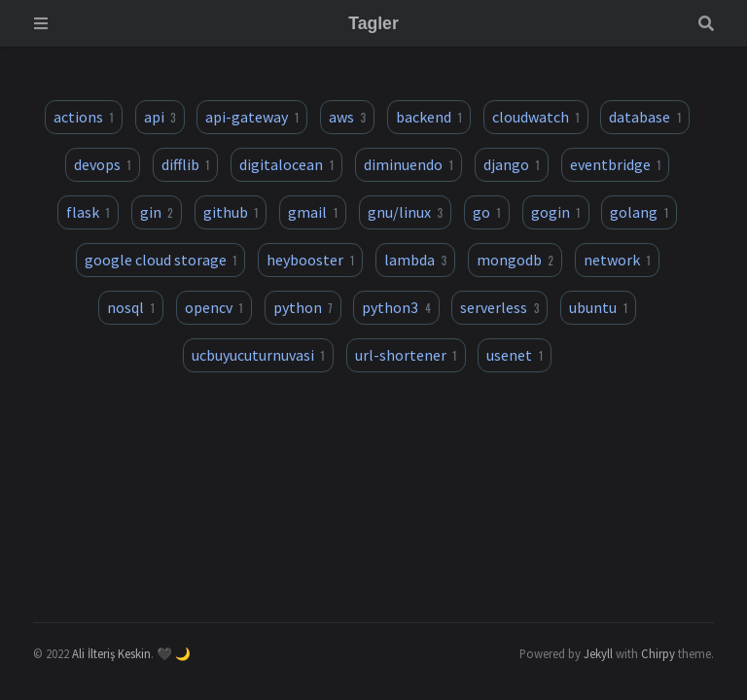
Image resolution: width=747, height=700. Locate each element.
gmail (313, 212)
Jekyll (598, 653)
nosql (131, 307)
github (231, 212)
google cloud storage (161, 260)
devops (103, 164)
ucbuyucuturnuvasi (258, 355)
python (303, 307)
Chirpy (658, 653)
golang (639, 212)
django (512, 164)
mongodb (515, 260)
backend (429, 117)
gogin (556, 212)
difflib (186, 164)
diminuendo (409, 164)
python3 (396, 307)
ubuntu (598, 307)
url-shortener (406, 355)
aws (347, 117)
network (617, 260)
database (645, 117)
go (487, 212)
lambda (415, 260)
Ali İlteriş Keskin (111, 653)
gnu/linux (405, 212)
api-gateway (252, 117)
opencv (214, 307)
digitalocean (286, 164)
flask (88, 212)
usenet (515, 355)
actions (84, 117)
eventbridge (616, 164)
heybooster (310, 260)
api (160, 117)
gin (157, 212)
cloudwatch (536, 117)
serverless (499, 307)
